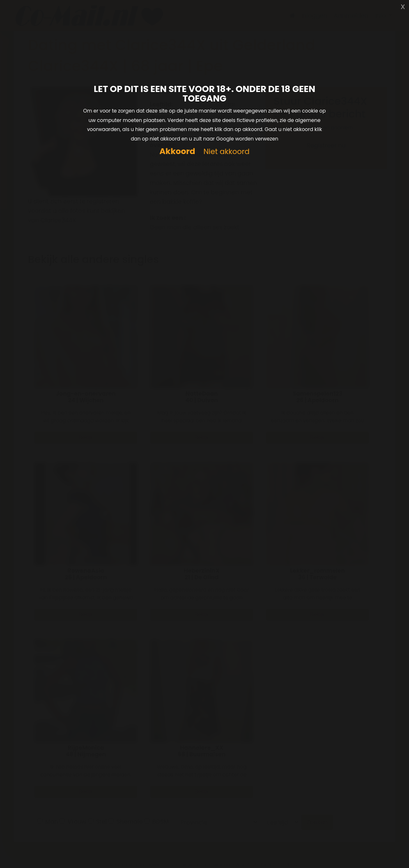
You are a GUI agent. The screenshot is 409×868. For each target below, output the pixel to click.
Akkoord (177, 151)
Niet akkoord (226, 152)
